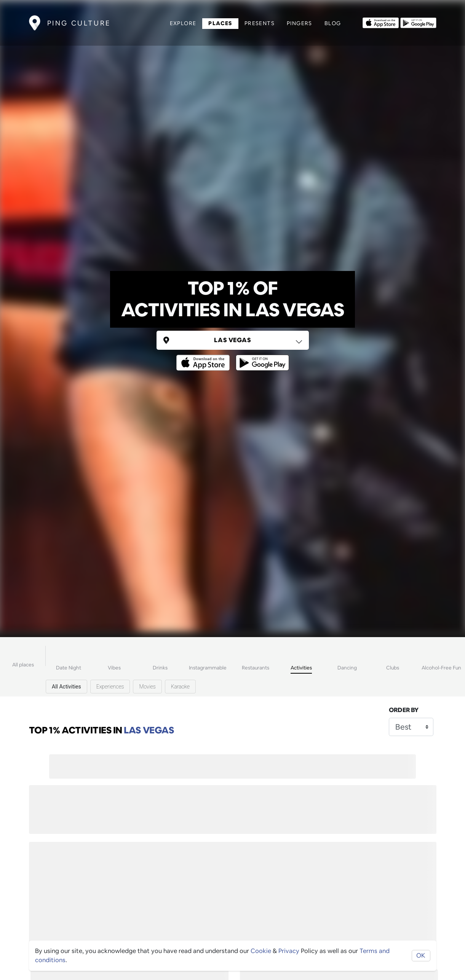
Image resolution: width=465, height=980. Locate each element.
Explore (183, 23)
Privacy (289, 951)
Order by (404, 710)
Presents (260, 23)
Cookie (261, 951)
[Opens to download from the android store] (418, 22)
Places (220, 23)
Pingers (300, 23)
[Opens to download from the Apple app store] (381, 22)
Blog (333, 23)
